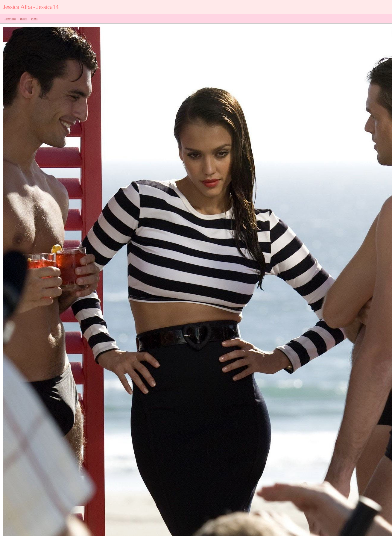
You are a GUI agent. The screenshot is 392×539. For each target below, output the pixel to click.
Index (23, 19)
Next (34, 19)
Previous (10, 19)
